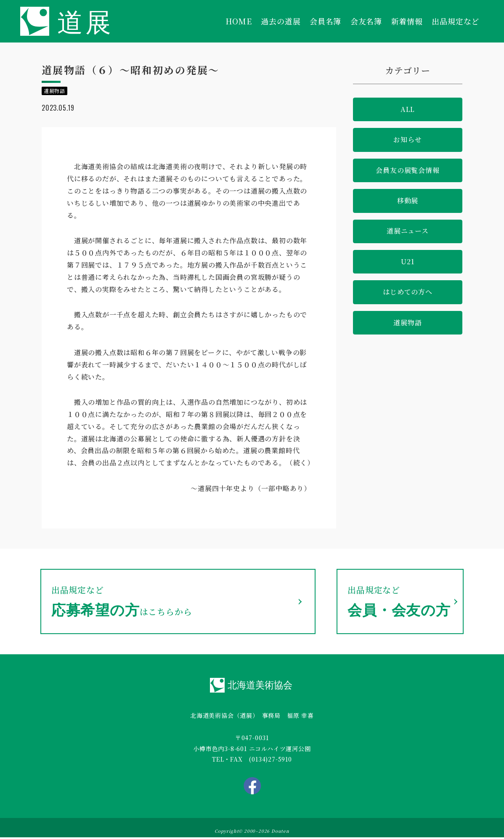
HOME (239, 21)
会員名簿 (325, 21)
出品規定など (455, 21)
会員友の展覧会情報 (407, 170)
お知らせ (407, 139)
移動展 (408, 200)
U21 (407, 262)
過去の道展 (281, 21)
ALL (408, 109)
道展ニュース (408, 231)
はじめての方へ (408, 292)
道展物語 (407, 323)
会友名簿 (366, 21)
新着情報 (407, 21)
